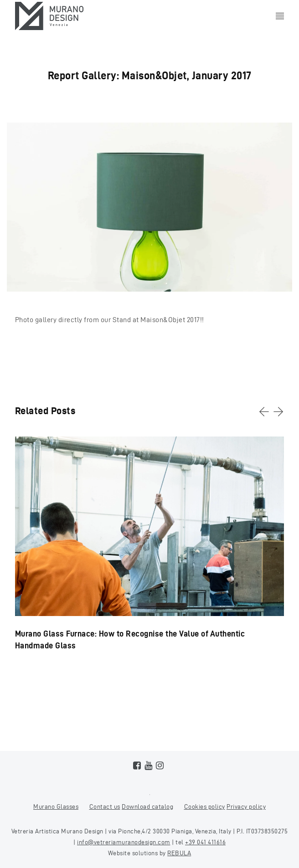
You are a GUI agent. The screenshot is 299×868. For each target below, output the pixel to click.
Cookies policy (205, 807)
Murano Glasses (56, 807)
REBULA (179, 853)
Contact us (105, 807)
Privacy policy (246, 807)
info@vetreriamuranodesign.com (124, 842)
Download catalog (147, 807)
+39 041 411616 (205, 842)
